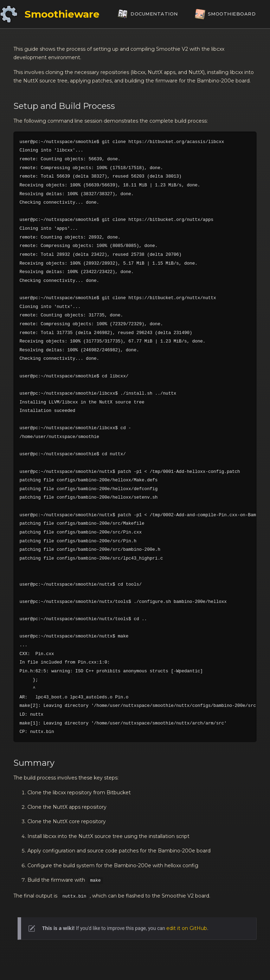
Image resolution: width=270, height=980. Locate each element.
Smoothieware (62, 14)
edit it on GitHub (187, 928)
